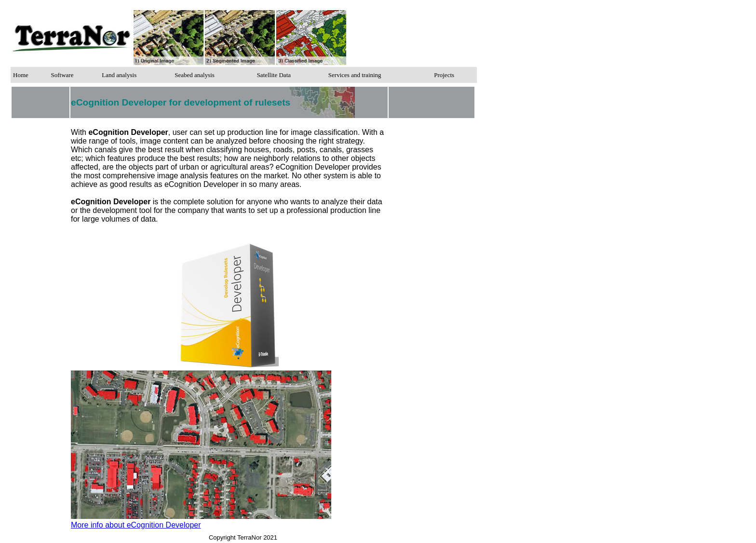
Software (62, 75)
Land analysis (119, 75)
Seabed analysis (195, 75)
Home (21, 75)
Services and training (355, 75)
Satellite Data (274, 75)
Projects (444, 75)
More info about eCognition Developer (136, 525)
